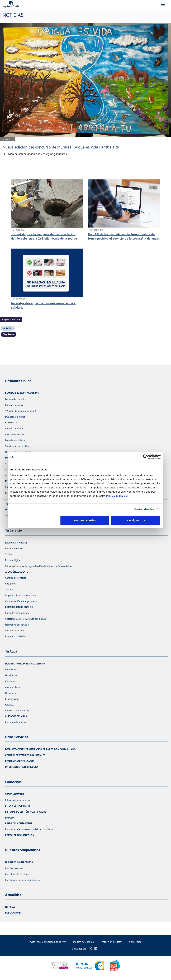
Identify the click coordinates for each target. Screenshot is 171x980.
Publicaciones (13, 913)
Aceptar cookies (136, 520)
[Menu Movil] (163, 4)
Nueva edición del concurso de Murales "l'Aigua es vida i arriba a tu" (62, 147)
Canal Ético (135, 942)
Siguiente (9, 334)
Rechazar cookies (35, 520)
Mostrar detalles (144, 509)
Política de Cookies (117, 496)
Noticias (10, 907)
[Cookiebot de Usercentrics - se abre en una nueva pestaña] (146, 457)
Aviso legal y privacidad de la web (48, 942)
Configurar (86, 520)
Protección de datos (111, 942)
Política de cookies (83, 942)
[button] (11, 320)
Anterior (8, 328)
